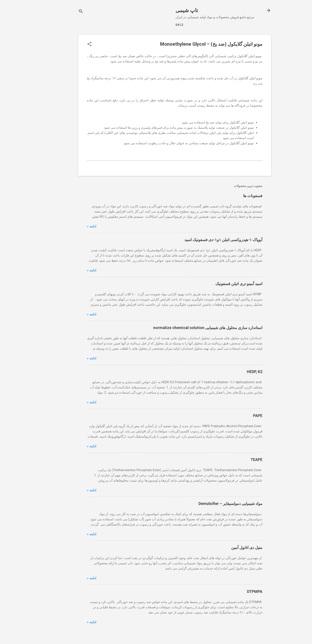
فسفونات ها (234, 196)
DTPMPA (236, 591)
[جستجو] (62, 12)
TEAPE (238, 460)
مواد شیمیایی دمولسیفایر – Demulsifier (212, 504)
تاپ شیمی (168, 10)
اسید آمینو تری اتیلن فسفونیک (220, 284)
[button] (71, 44)
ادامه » (73, 226)
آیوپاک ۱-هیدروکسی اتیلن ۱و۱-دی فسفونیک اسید (205, 240)
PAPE (239, 416)
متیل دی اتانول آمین (228, 547)
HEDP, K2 (236, 372)
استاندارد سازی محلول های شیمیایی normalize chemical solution (189, 328)
